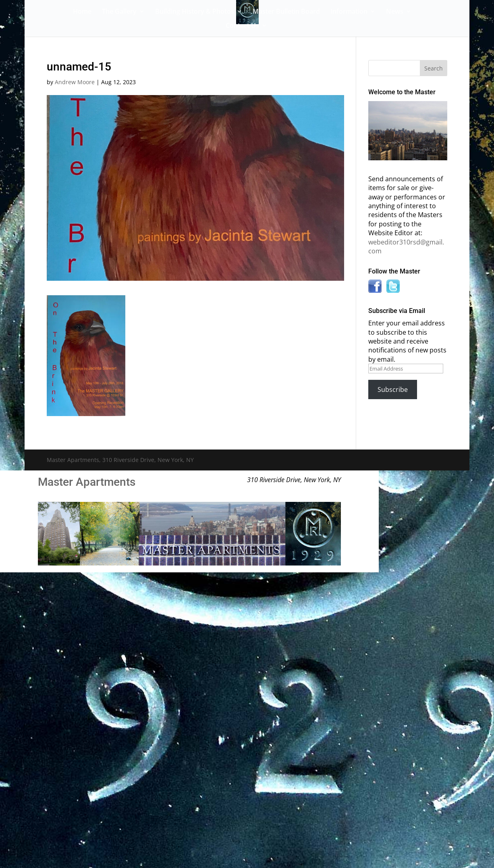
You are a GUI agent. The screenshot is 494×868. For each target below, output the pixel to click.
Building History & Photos (195, 12)
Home (82, 12)
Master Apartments (87, 482)
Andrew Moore (75, 82)
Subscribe (393, 389)
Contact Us (242, 26)
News (395, 12)
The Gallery (119, 12)
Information (349, 12)
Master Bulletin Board (286, 12)
